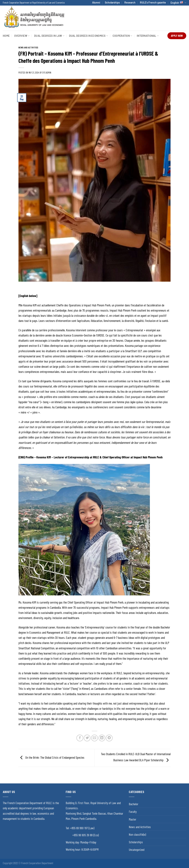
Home (6, 36)
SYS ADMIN (47, 73)
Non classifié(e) (137, 834)
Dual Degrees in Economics (89, 36)
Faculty (133, 811)
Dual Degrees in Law (49, 36)
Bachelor (134, 804)
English (178, 3)
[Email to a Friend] (94, 738)
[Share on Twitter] (87, 738)
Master (133, 819)
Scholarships (112, 2)
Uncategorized (137, 850)
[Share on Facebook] (80, 738)
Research (130, 2)
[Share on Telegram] (109, 738)
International (148, 36)
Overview (22, 36)
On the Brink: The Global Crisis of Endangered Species (51, 757)
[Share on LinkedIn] (102, 738)
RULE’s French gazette (153, 2)
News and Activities (28, 47)
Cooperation (122, 36)
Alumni (96, 2)
